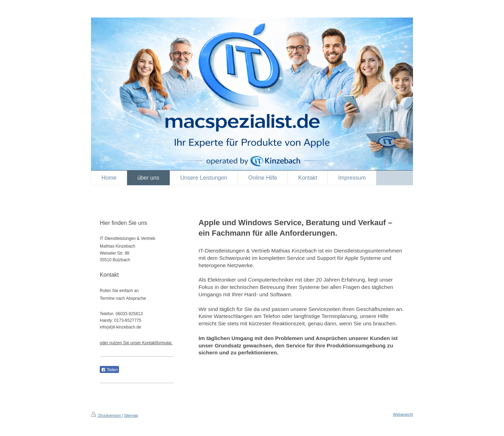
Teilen (109, 370)
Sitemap (131, 415)
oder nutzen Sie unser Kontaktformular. (136, 343)
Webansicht (403, 414)
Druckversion (106, 415)
